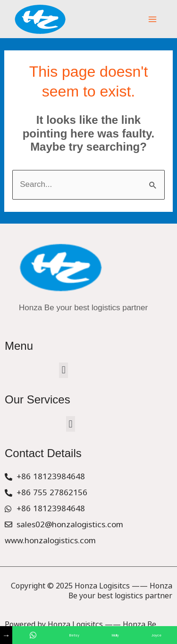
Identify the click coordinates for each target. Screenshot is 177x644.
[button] (63, 370)
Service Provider (29, 625)
